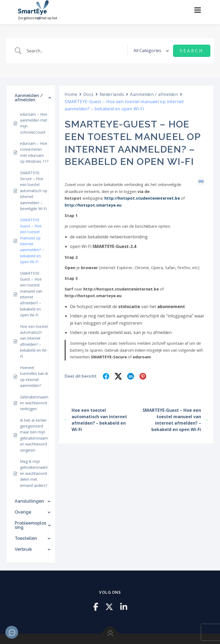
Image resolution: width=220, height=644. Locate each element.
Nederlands (112, 94)
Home (71, 94)
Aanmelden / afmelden (154, 94)
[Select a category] (150, 51)
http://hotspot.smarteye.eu (93, 205)
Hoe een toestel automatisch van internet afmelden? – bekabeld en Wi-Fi (96, 420)
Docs (89, 94)
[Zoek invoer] (75, 51)
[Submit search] (192, 51)
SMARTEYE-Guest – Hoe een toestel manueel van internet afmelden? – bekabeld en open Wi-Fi (175, 420)
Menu (197, 10)
